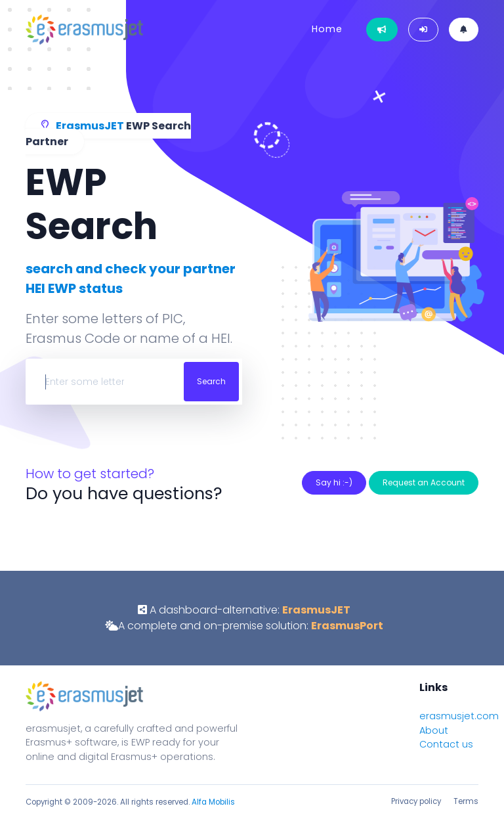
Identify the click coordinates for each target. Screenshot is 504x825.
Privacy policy (416, 801)
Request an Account (424, 482)
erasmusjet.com (459, 716)
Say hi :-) (334, 482)
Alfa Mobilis (213, 802)
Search (211, 381)
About (434, 730)
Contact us (446, 744)
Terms (466, 801)
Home (327, 29)
